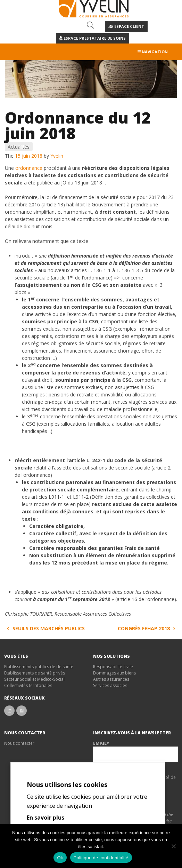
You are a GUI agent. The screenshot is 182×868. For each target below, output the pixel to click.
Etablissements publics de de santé (39, 667)
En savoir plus (45, 818)
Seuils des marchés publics (45, 628)
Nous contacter (19, 743)
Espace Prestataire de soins (92, 38)
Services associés (110, 685)
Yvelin (57, 156)
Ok (60, 858)
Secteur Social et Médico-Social (34, 679)
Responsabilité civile (113, 667)
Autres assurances (111, 679)
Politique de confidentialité (101, 858)
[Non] (173, 846)
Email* (101, 743)
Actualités (19, 147)
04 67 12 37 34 (59, 26)
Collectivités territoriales (28, 685)
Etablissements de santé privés (35, 673)
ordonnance (29, 168)
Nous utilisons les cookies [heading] (67, 784)
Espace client (126, 26)
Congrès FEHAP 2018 (148, 628)
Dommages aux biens (114, 673)
